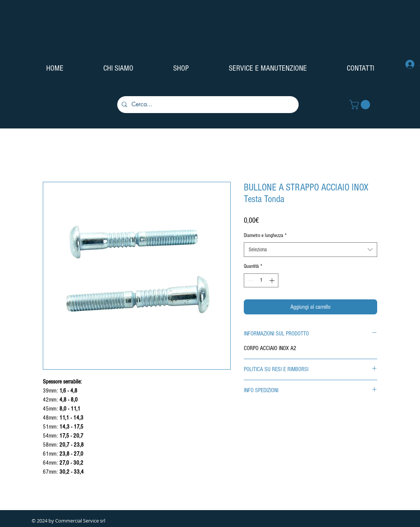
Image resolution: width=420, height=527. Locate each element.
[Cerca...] (207, 105)
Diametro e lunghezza (265, 236)
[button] (361, 105)
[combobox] (310, 250)
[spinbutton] (261, 280)
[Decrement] (250, 280)
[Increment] (273, 280)
